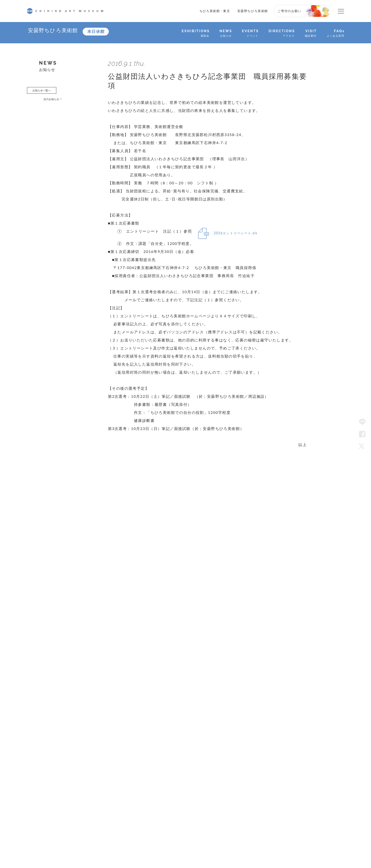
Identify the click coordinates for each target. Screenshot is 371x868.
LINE (362, 422)
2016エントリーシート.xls (240, 233)
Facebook (362, 434)
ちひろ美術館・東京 (215, 11)
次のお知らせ (58, 102)
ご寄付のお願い (289, 11)
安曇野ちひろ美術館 (253, 11)
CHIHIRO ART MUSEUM (65, 11)
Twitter (362, 446)
